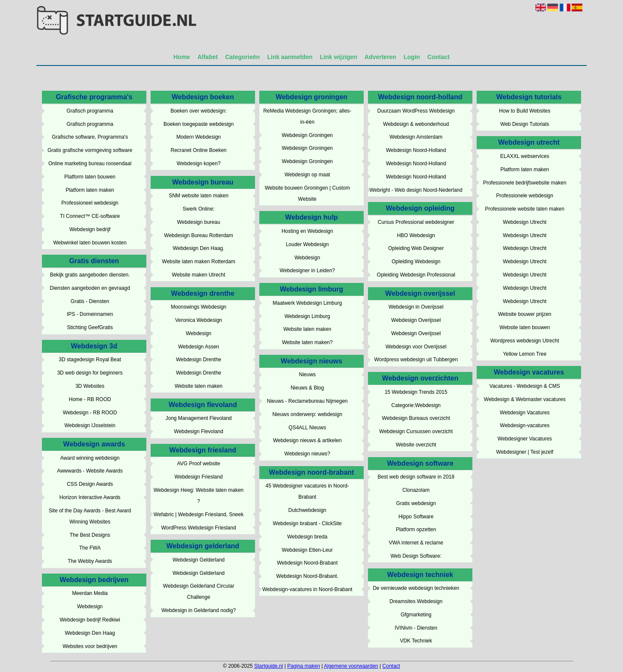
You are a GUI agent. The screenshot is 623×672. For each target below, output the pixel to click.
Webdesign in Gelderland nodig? (199, 610)
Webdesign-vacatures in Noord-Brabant (307, 589)
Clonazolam (416, 490)
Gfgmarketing (416, 615)
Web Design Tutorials (525, 124)
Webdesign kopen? (199, 164)
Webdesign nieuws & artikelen (307, 440)
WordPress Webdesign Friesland (199, 528)
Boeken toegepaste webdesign (199, 124)
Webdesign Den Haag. (199, 248)
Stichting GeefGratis (90, 327)
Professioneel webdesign (90, 203)
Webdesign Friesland (199, 477)
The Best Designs (90, 535)
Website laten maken (199, 386)
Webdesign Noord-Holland (416, 150)
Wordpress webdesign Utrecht (525, 341)
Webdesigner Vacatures (525, 439)
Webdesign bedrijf (90, 229)
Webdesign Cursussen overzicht (416, 431)
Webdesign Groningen (307, 135)
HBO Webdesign (416, 235)
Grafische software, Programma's (90, 137)
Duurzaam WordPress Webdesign (416, 111)
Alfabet (207, 57)
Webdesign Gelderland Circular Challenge (199, 592)
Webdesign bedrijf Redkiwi (90, 620)
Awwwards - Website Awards (90, 471)
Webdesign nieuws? (307, 454)
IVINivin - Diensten (416, 628)
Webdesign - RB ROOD (90, 413)
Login (412, 57)
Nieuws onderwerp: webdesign (307, 414)
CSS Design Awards (90, 484)
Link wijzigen (339, 57)
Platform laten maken (90, 190)
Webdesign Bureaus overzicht (416, 418)
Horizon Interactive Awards (90, 497)
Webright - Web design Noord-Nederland (416, 190)
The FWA (90, 548)
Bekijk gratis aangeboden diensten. (90, 275)
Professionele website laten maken (525, 209)
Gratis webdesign (416, 503)
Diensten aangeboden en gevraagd (90, 288)
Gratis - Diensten (90, 301)
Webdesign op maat (307, 175)
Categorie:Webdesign (416, 405)
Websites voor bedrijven (90, 646)
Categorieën (242, 57)
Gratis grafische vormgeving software (90, 150)
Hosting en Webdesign (307, 231)
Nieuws (307, 375)
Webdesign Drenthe (199, 360)
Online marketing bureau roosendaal (90, 164)
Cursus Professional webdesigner (416, 222)
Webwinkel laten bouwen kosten (90, 243)
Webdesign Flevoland (199, 431)
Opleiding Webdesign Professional (416, 275)
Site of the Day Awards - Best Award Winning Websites (90, 516)
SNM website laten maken (198, 196)
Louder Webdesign (307, 244)
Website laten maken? (307, 342)
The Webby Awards (90, 561)
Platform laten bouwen (90, 177)
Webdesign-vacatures (525, 425)
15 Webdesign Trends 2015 (416, 392)
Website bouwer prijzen (525, 314)
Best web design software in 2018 (416, 477)
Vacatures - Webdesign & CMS (525, 386)
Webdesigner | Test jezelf (525, 452)
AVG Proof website (199, 464)
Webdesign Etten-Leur (307, 550)
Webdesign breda (307, 537)
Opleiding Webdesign (416, 262)
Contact (439, 57)
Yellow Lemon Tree (525, 354)
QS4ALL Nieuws (307, 428)
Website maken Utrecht (199, 275)
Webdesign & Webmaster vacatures (525, 399)
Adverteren (380, 57)
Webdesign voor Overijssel (416, 347)
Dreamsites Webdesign (416, 601)
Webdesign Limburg (307, 316)
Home (182, 57)
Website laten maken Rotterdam (199, 262)
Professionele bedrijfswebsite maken (525, 183)
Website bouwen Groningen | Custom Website (307, 193)
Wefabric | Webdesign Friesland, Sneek (199, 514)
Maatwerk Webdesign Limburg (307, 303)
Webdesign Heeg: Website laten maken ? (199, 496)
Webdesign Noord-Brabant (307, 563)
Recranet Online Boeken (199, 150)
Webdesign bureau (199, 222)
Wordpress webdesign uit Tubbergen (416, 360)
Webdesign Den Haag (90, 633)
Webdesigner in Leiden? (307, 271)
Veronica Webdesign (199, 320)
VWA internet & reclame (416, 543)
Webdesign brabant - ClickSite (307, 523)
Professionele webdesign (525, 196)
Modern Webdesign (199, 137)
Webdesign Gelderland (199, 560)
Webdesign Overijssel (416, 320)
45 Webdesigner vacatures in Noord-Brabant (307, 491)
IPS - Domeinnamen (90, 314)
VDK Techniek (416, 641)
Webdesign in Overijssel (416, 307)
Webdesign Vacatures (525, 413)
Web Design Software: (416, 556)
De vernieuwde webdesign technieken (416, 588)
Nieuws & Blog (307, 388)
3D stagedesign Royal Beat (90, 360)
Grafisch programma (90, 111)
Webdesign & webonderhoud (416, 124)
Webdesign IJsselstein (90, 425)
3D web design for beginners (90, 373)
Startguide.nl (268, 666)
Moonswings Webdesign (199, 307)
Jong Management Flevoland (199, 418)
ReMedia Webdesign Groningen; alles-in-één (307, 116)
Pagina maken (304, 666)
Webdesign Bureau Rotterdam (199, 235)
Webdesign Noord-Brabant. (307, 576)
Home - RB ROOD (90, 399)
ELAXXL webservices (525, 156)
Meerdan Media (90, 593)
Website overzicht (416, 445)
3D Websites (90, 386)
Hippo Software (416, 517)
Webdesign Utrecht (525, 222)
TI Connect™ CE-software (90, 216)
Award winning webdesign (90, 458)
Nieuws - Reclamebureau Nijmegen (307, 401)
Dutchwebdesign (307, 510)
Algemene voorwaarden (351, 666)
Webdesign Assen (199, 347)
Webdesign (90, 607)
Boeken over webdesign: (198, 111)
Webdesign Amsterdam (416, 137)
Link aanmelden (290, 57)
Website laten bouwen (525, 327)
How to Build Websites (525, 111)
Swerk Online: (199, 209)
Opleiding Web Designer (416, 248)
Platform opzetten (416, 529)
